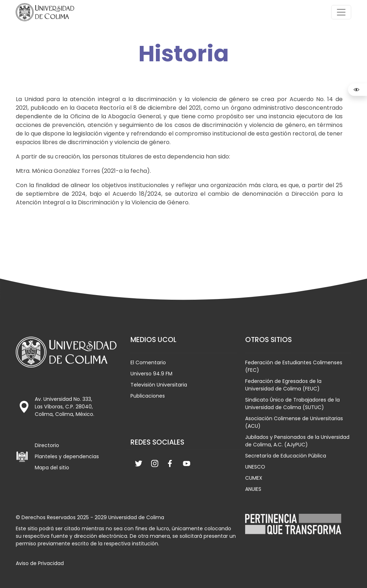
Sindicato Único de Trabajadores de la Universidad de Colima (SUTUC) (292, 404)
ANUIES (253, 489)
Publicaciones (148, 396)
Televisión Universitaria (159, 385)
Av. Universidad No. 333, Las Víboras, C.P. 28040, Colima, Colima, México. (65, 407)
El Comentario (148, 362)
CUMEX (254, 478)
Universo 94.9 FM (151, 374)
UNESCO (255, 467)
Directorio (47, 445)
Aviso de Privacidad (40, 563)
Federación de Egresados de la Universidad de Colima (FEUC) (283, 385)
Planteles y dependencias (67, 456)
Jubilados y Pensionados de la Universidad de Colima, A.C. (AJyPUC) (297, 441)
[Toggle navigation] (341, 12)
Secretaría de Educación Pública (286, 456)
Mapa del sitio (52, 468)
